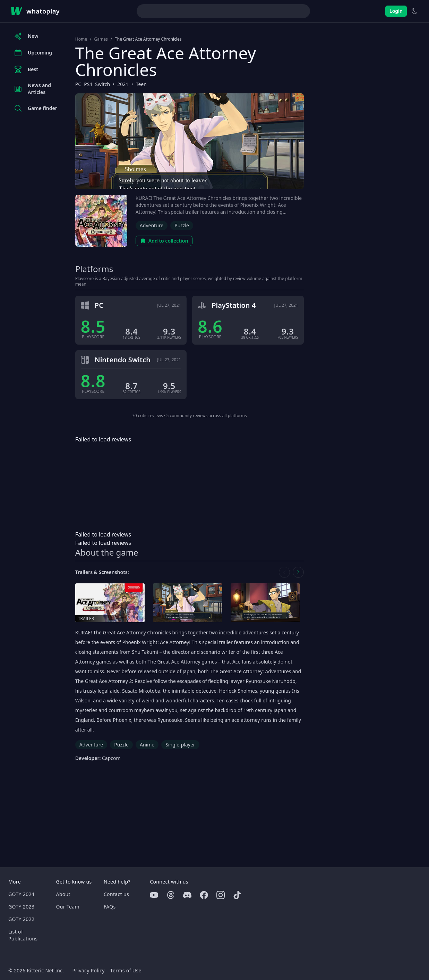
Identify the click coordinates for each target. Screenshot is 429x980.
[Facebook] (204, 895)
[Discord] (187, 895)
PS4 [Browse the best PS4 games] (88, 84)
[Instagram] (221, 895)
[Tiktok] (237, 895)
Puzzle (182, 225)
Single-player (180, 745)
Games (101, 39)
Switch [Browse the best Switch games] (102, 84)
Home (81, 39)
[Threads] (171, 895)
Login (396, 11)
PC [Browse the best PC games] (78, 84)
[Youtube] (154, 895)
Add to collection (164, 241)
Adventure (152, 225)
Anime (147, 745)
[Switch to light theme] (414, 11)
